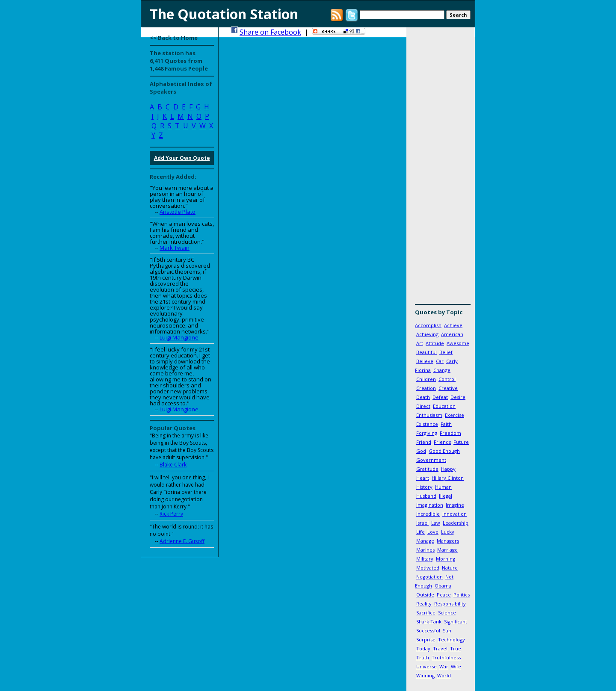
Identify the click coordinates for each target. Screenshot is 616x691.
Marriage (447, 550)
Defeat (440, 397)
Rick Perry (171, 514)
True (456, 648)
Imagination (430, 505)
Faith (446, 424)
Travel (440, 648)
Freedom (450, 433)
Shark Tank (429, 622)
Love (433, 532)
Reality (424, 604)
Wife (456, 666)
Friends (442, 442)
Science (447, 613)
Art (420, 343)
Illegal (446, 496)
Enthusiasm (429, 415)
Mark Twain (175, 248)
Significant (456, 622)
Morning (446, 559)
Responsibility (450, 604)
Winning (425, 675)
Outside (425, 595)
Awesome (458, 343)
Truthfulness (446, 657)
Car (440, 361)
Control (447, 379)
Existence (427, 424)
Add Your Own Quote (182, 158)
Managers (448, 541)
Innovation (455, 514)
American (452, 334)
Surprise (426, 639)
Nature (450, 568)
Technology (452, 639)
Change (442, 370)
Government (431, 460)
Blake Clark (173, 465)
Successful (428, 630)
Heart (423, 478)
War (444, 666)
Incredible (428, 514)
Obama (443, 586)
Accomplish (428, 325)
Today (423, 648)
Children (426, 379)
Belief (446, 352)
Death (423, 397)
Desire (458, 397)
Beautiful (426, 352)
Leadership (456, 523)
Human (443, 487)
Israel (422, 523)
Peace (444, 595)
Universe (426, 666)
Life (421, 532)
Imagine (455, 505)
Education (444, 406)
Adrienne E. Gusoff (182, 541)
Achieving (427, 334)
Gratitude (427, 469)
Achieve (453, 325)
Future (461, 442)
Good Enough (444, 451)
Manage (425, 541)
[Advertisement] (441, 169)
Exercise (455, 415)
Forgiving (427, 433)
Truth (423, 657)
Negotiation (429, 577)
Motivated (428, 568)
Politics (462, 595)
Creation (426, 388)
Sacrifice (426, 613)
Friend (424, 442)
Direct (423, 406)
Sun (447, 630)
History (424, 487)
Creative (448, 388)
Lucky (448, 532)
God (421, 451)
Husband (426, 496)
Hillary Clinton (448, 478)
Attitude (435, 343)
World (444, 675)
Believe (425, 361)
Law (436, 523)
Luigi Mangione (179, 337)
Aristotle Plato (178, 212)
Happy (448, 469)
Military (425, 559)
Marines (425, 550)
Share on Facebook (270, 32)
